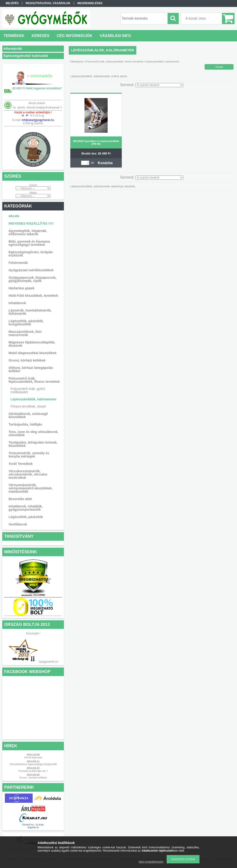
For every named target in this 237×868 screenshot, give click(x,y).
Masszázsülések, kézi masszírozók (25, 333)
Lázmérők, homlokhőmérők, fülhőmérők (30, 312)
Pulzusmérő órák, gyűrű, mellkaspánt (28, 390)
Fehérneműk (18, 263)
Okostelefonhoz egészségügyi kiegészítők (33, 764)
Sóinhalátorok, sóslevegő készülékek (28, 415)
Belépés (12, 3)
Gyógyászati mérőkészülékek (31, 270)
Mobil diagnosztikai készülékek (33, 353)
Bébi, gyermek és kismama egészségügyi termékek (29, 243)
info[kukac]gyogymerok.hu (38, 120)
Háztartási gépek (21, 288)
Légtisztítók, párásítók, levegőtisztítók (26, 323)
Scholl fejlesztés (33, 757)
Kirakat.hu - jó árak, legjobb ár (33, 826)
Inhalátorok (17, 303)
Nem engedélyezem (151, 862)
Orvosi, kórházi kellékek (27, 360)
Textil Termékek (21, 464)
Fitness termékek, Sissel (28, 406)
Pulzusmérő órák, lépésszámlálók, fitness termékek (34, 380)
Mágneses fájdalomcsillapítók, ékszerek (32, 344)
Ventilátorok (18, 524)
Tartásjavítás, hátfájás (25, 424)
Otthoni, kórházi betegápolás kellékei (31, 369)
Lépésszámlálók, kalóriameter (34, 399)
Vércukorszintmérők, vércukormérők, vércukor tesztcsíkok (28, 474)
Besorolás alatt (20, 499)
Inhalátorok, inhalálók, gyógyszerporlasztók (26, 508)
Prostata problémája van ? (33, 771)
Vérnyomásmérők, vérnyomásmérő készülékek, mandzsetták (31, 488)
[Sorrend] (159, 85)
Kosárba (105, 163)
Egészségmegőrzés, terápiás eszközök (31, 254)
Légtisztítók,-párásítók (26, 517)
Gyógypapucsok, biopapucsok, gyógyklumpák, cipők (33, 279)
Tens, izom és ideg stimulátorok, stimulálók (33, 433)
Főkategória (77, 62)
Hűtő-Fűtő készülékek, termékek (33, 296)
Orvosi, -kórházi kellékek (33, 778)
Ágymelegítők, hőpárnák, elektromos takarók (28, 232)
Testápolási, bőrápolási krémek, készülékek (33, 444)
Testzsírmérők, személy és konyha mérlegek (29, 455)
